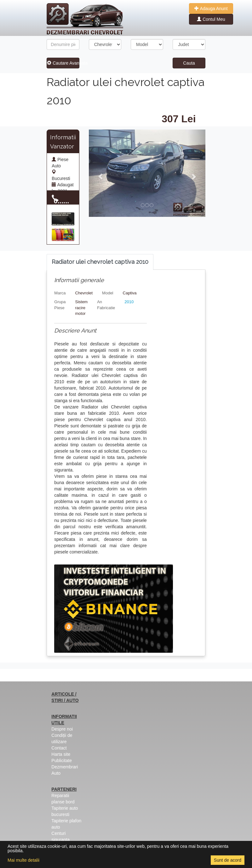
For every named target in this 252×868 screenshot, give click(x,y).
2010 (129, 302)
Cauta (189, 63)
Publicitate (62, 761)
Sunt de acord (228, 860)
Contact (59, 748)
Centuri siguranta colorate (60, 840)
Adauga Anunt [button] (211, 9)
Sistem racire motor (81, 308)
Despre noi (62, 729)
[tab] (100, 262)
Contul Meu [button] (211, 19)
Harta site (61, 754)
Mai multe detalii (23, 860)
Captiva (130, 293)
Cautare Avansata (63, 63)
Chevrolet (84, 293)
